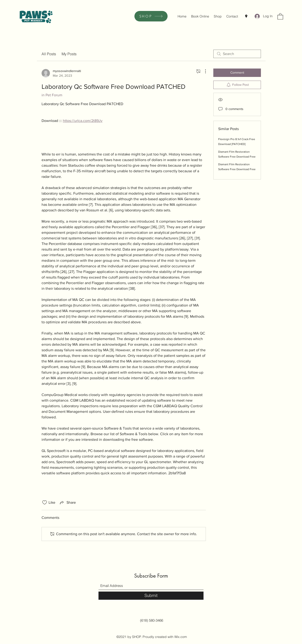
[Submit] (151, 596)
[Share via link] (67, 503)
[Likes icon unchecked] (45, 503)
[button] (280, 16)
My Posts (69, 54)
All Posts (49, 54)
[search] (237, 54)
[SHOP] (151, 16)
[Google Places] (246, 16)
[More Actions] (203, 71)
